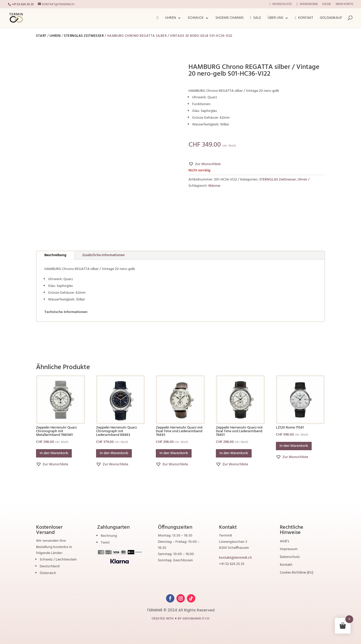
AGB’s (285, 542)
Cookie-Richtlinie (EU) (297, 573)
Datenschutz (290, 558)
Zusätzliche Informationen (103, 255)
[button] (205, 164)
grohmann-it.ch (196, 619)
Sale (256, 18)
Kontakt (304, 19)
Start (41, 36)
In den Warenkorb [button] (54, 453)
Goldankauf (331, 19)
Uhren (170, 19)
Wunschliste (280, 5)
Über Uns (275, 19)
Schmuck (196, 19)
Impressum (289, 550)
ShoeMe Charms (229, 19)
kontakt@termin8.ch (235, 558)
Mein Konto (344, 5)
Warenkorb (307, 5)
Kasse (327, 5)
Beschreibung (55, 255)
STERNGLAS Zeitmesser (84, 36)
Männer (214, 186)
